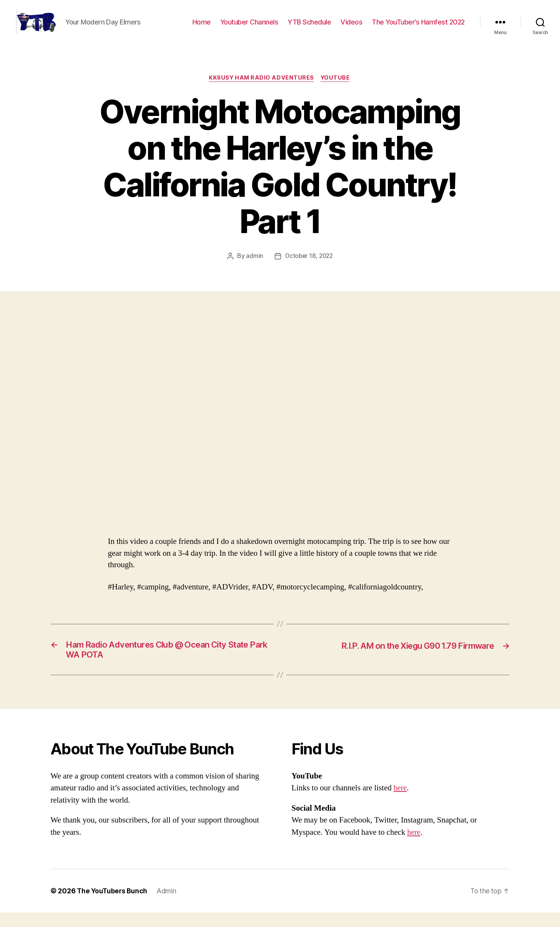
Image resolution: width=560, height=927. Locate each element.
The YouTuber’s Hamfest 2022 (418, 28)
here (400, 802)
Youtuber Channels (249, 28)
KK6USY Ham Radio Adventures (261, 90)
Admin (168, 905)
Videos (351, 28)
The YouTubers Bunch (113, 905)
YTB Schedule (309, 28)
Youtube (337, 90)
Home (202, 28)
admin (253, 268)
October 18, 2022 (309, 268)
